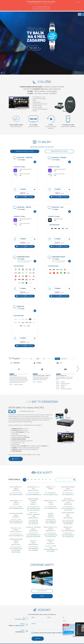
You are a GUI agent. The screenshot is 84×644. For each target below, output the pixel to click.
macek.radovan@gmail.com (51, 550)
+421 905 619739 (34, 507)
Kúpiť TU (16, 459)
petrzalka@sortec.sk (52, 535)
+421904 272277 (17, 547)
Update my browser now (41, 8)
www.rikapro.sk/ (69, 537)
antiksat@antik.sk (20, 632)
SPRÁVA (34, 624)
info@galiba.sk (52, 521)
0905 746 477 (69, 533)
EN (80, 15)
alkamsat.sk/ (69, 524)
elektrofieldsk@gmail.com (35, 495)
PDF (69, 633)
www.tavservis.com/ (17, 523)
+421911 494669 (52, 546)
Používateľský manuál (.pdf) (27, 411)
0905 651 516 (34, 533)
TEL (63, 618)
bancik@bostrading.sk (18, 508)
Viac (20, 171)
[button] (2, 73)
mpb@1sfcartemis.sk (18, 495)
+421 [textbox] (64, 621)
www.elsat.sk (35, 550)
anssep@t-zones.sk (18, 549)
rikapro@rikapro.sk (70, 535)
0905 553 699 (34, 520)
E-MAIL (49, 618)
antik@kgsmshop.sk (52, 508)
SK (82, 15)
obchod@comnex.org (52, 495)
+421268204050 (52, 533)
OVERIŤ (42, 596)
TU (41, 425)
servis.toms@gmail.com (18, 536)
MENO (33, 618)
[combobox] (65, 621)
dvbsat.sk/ (52, 551)
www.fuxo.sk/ (35, 524)
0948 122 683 (52, 520)
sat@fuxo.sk (35, 522)
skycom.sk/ (69, 510)
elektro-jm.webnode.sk (35, 537)
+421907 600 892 (69, 520)
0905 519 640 (34, 547)
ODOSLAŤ (38, 639)
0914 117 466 (17, 520)
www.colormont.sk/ (35, 510)
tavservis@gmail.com (18, 521)
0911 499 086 (69, 507)
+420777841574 (69, 493)
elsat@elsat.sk (35, 549)
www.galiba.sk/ (52, 523)
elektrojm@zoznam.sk (35, 535)
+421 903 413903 (17, 493)
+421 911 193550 (17, 507)
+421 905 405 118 (17, 534)
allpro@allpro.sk (70, 522)
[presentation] (6, 369)
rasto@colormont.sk (35, 508)
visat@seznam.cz (70, 495)
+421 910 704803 (34, 493)
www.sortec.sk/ (52, 537)
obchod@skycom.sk (70, 508)
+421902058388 (52, 507)
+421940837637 (52, 493)
